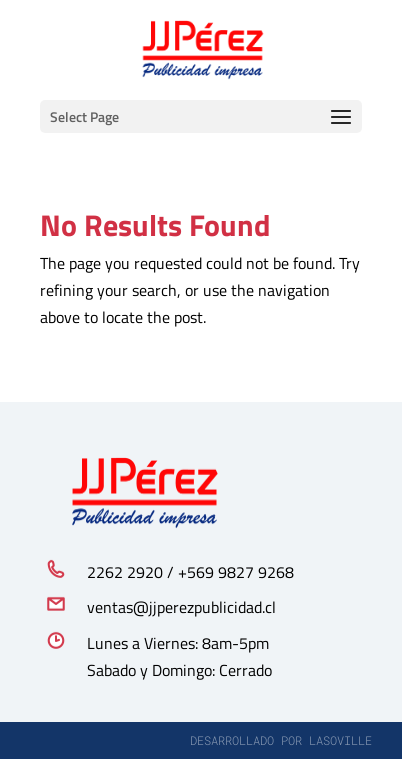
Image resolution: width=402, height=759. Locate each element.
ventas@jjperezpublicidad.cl (181, 607)
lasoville (340, 740)
